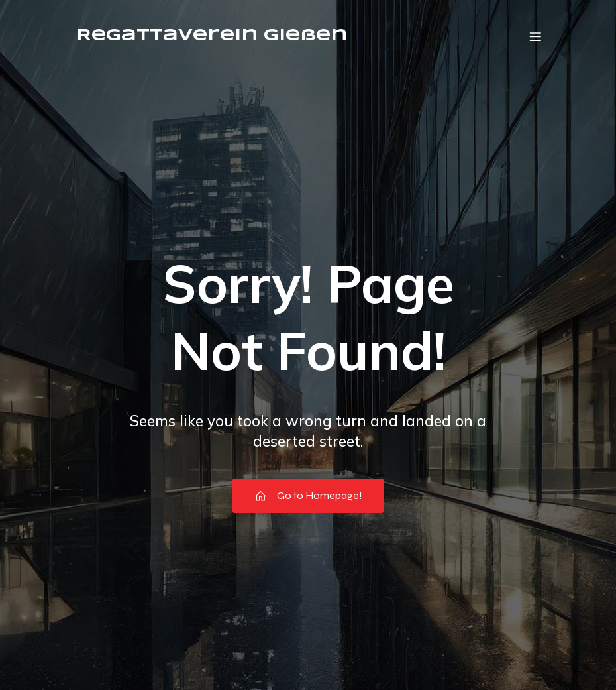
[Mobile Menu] (535, 36)
